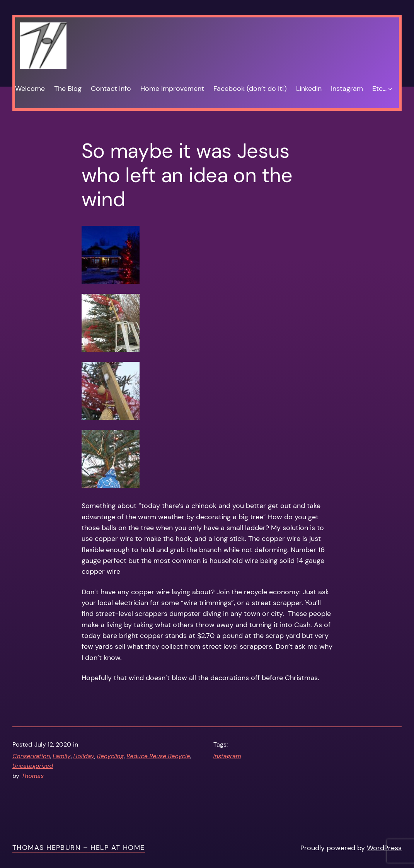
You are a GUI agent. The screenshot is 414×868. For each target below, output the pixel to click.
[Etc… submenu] (390, 88)
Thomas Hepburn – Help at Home (79, 847)
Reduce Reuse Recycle (158, 756)
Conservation (31, 756)
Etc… (379, 88)
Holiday (84, 756)
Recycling (111, 756)
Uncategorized (33, 766)
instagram (227, 756)
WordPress (384, 848)
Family (61, 756)
